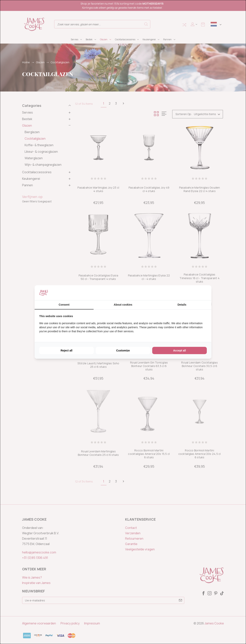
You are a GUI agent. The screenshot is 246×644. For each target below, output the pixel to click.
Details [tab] (182, 305)
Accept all (180, 350)
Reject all (66, 350)
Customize (123, 350)
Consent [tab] (64, 305)
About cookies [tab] (123, 305)
